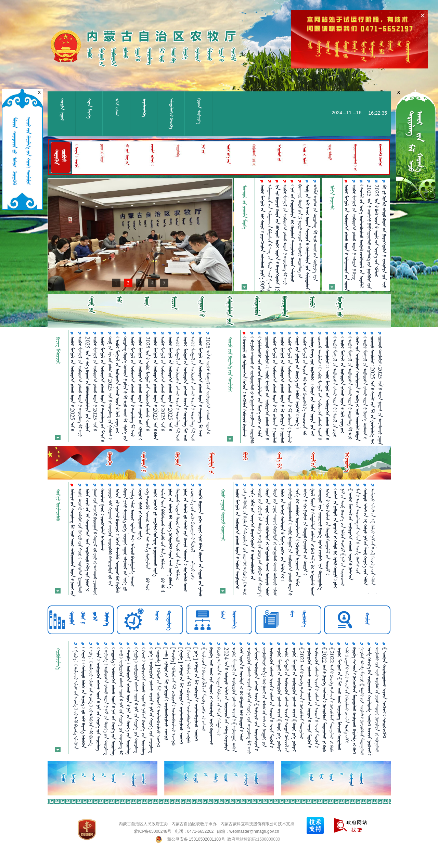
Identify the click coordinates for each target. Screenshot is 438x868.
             (275, 390)
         (80, 541)
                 (88, 540)
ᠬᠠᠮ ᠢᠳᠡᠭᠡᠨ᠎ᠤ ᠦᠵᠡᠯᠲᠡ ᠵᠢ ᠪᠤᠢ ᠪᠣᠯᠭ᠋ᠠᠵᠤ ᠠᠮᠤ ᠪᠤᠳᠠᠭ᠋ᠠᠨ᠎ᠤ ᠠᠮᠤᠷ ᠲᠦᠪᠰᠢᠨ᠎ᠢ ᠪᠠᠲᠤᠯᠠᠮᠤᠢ (242, 694)
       (185, 540)
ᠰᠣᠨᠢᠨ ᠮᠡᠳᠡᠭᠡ (89, 108)
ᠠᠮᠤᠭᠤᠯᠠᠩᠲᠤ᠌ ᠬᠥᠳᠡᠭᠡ (172, 113)
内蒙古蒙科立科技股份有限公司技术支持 (257, 824)
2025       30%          (369, 237)
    (102, 519)
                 (327, 388)
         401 (148, 539)
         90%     (262, 238)
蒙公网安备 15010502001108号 (196, 839)
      (155, 532)
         (170, 538)
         (193, 534)
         (320, 539)
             (282, 390)
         (95, 542)
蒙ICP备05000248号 (152, 831)
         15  (278, 238)
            (110, 537)
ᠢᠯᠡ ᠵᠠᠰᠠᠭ (117, 107)
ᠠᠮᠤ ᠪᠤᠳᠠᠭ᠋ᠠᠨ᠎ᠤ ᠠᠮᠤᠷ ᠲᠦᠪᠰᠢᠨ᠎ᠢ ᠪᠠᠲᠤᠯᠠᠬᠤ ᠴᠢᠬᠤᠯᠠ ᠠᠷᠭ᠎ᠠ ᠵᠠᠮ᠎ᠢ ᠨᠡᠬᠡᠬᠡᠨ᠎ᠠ (347, 695)
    (140, 514)
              (201, 542)
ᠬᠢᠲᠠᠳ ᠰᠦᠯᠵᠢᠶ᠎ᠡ (199, 111)
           (252, 390)
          (305, 532)
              (335, 538)
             (178, 539)
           (260, 387)
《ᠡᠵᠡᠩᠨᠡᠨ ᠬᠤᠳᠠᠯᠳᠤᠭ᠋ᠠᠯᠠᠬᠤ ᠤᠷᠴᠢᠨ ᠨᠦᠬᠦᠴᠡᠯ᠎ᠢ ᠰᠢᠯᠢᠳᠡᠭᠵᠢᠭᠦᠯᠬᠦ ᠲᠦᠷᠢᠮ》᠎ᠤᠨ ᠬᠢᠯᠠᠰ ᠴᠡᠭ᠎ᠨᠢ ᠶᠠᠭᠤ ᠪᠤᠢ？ (385, 693)
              (125, 540)
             (358, 389)
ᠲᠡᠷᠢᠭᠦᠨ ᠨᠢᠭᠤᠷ (62, 110)
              (354, 232)
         (118, 540)
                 (320, 388)
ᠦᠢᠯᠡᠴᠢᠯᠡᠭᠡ (144, 107)
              (290, 390)
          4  (163, 540)
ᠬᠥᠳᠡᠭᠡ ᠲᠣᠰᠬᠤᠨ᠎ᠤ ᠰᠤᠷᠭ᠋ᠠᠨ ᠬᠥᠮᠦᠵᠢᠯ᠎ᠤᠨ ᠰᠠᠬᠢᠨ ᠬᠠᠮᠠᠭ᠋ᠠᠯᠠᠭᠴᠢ (219, 691)
